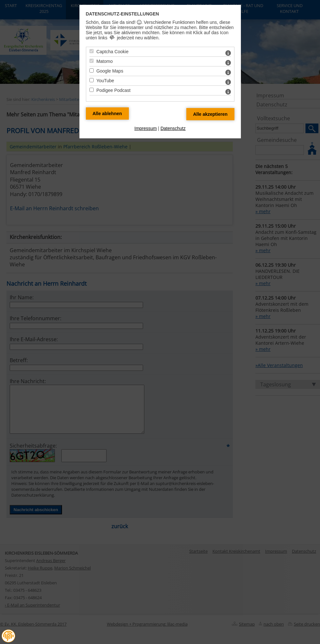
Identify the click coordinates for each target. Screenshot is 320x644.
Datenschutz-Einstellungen (123, 14)
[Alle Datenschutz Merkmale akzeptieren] (210, 114)
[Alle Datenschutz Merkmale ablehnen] (107, 114)
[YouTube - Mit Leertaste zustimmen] (92, 80)
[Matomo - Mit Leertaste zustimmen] (92, 61)
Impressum (145, 128)
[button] (8, 636)
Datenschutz (173, 128)
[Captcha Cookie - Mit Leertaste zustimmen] (92, 51)
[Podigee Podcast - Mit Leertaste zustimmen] (92, 90)
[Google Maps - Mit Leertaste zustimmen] (92, 70)
